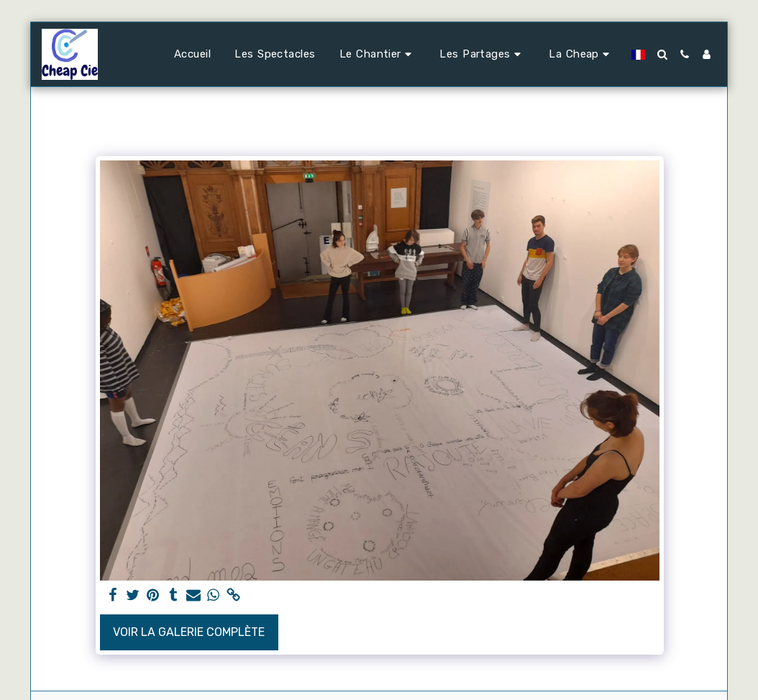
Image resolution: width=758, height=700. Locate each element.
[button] (378, 55)
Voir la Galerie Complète (189, 632)
